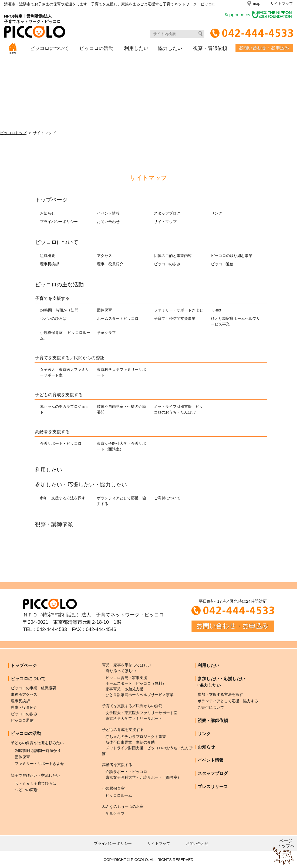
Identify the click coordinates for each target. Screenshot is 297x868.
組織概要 (48, 256)
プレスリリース (213, 787)
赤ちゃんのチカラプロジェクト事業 (136, 737)
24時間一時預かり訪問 (59, 310)
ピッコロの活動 (96, 48)
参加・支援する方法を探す (63, 498)
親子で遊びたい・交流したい (35, 775)
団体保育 (104, 310)
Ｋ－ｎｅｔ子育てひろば (36, 783)
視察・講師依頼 (210, 48)
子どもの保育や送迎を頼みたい (37, 743)
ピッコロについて (49, 48)
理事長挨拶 (49, 264)
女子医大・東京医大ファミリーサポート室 (141, 713)
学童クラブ (106, 333)
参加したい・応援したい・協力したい (81, 484)
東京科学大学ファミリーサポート (134, 718)
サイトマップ (282, 4)
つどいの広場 (26, 790)
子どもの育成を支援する (59, 395)
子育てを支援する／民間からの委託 (70, 358)
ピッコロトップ (13, 133)
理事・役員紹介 (110, 264)
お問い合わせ (108, 222)
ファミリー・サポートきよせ (178, 310)
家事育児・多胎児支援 (124, 689)
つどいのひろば (53, 318)
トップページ (51, 200)
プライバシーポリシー (59, 222)
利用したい (136, 48)
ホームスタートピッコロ (118, 318)
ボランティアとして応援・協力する (228, 701)
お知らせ (48, 213)
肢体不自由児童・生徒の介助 (130, 742)
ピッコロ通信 (222, 264)
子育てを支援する (52, 298)
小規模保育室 (113, 788)
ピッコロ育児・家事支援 (126, 678)
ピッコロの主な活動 (59, 284)
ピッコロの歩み (167, 264)
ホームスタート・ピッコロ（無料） (136, 683)
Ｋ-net (216, 310)
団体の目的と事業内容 (173, 256)
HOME (13, 49)
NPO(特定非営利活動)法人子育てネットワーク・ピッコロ (35, 26)
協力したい (170, 48)
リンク (217, 213)
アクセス (104, 256)
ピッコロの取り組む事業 (232, 256)
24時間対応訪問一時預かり (38, 751)
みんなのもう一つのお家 (123, 806)
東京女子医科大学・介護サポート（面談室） (143, 777)
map (257, 4)
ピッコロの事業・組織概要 (33, 688)
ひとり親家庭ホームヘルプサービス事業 (140, 695)
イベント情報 (108, 213)
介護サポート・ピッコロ (61, 443)
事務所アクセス (24, 694)
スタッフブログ (167, 213)
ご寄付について (167, 498)
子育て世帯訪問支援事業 (175, 318)
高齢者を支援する (52, 432)
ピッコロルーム (119, 795)
